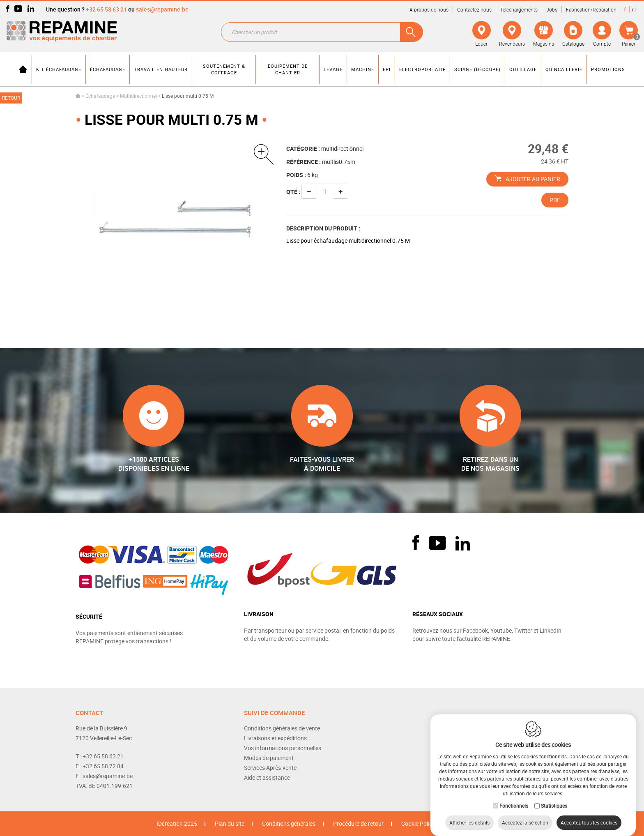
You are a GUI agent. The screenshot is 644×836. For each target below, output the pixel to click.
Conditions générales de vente (282, 728)
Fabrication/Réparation (591, 9)
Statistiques (554, 797)
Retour (11, 98)
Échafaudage (100, 96)
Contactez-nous (474, 9)
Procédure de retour (358, 823)
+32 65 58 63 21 (106, 9)
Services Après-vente (270, 768)
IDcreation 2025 (177, 823)
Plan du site (230, 823)
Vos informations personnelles (283, 748)
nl (634, 9)
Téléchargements (519, 9)
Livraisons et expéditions (275, 738)
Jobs (552, 9)
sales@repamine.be (162, 9)
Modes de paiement (269, 758)
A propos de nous (429, 9)
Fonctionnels (514, 797)
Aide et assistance (267, 777)
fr (626, 9)
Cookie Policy (418, 823)
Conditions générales (289, 823)
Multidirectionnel (138, 96)
